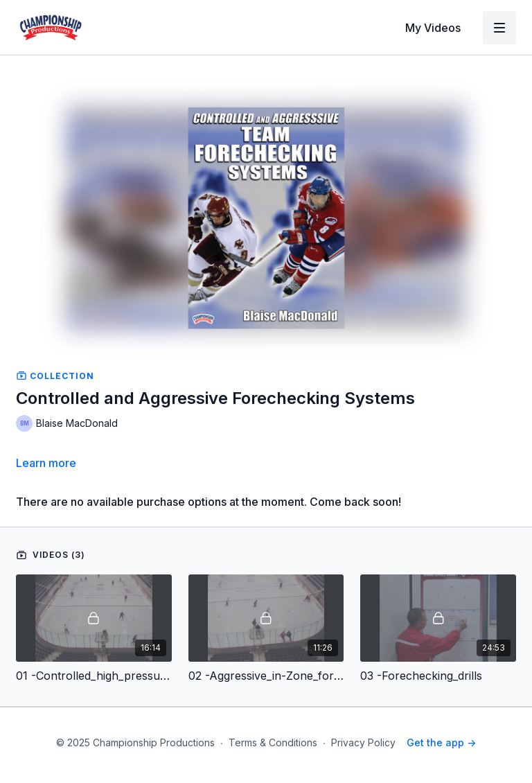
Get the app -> (441, 742)
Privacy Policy (363, 742)
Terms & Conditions (273, 742)
